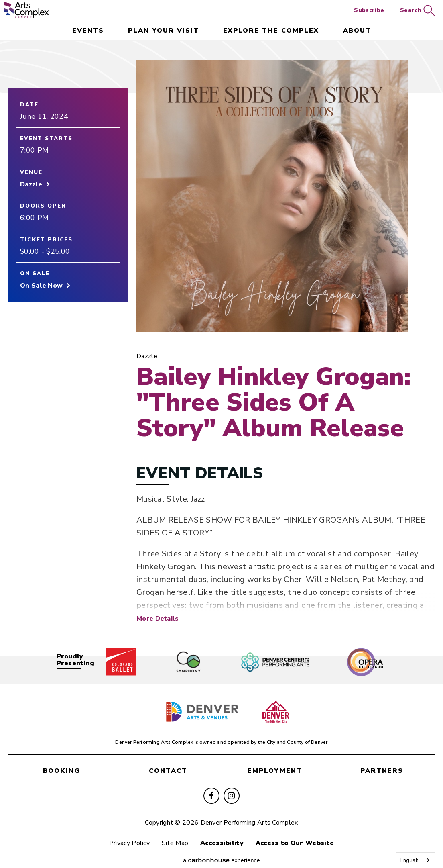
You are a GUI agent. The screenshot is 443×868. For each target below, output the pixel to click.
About (357, 31)
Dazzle (31, 187)
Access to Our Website (300, 833)
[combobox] (416, 860)
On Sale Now (41, 288)
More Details (158, 612)
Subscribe (369, 10)
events (88, 31)
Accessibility (224, 833)
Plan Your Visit (164, 31)
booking (62, 762)
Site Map (173, 833)
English (409, 860)
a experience (221, 851)
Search (418, 11)
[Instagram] (232, 785)
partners (382, 762)
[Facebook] (211, 785)
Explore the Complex (271, 31)
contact (168, 762)
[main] (221, 340)
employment (275, 762)
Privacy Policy (124, 833)
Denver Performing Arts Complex (26, 10)
